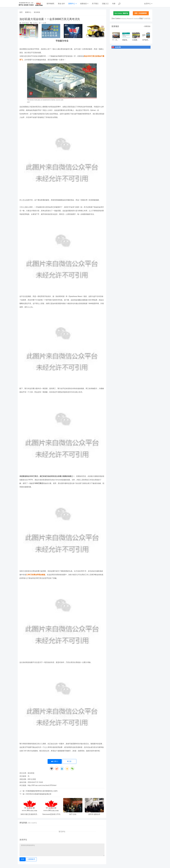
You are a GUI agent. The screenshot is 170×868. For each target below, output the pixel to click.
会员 (148, 4)
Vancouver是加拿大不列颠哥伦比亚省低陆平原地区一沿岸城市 (51, 814)
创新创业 (84, 4)
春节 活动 (73, 814)
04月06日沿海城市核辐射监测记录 (39, 794)
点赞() (55, 761)
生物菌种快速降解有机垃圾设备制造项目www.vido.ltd (136, 40)
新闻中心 (72, 4)
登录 (23, 859)
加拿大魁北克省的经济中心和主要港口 (30, 814)
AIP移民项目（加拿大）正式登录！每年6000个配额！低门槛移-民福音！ (146, 40)
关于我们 (95, 4)
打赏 (69, 761)
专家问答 (115, 4)
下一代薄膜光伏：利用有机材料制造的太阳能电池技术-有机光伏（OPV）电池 (116, 40)
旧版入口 (105, 4)
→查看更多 (147, 26)
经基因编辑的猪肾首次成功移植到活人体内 (42, 791)
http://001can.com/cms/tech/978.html (42, 785)
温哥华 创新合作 (94, 814)
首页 (21, 12)
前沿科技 (37, 12)
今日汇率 (118, 47)
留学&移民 (50, 4)
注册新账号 (31, 859)
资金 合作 (61, 4)
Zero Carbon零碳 (131, 18)
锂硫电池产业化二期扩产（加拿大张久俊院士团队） (125, 40)
